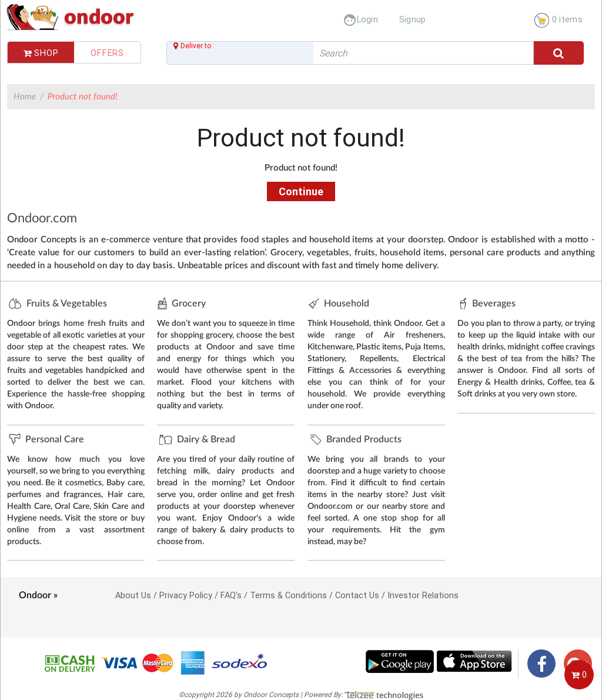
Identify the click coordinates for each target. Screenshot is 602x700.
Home (25, 97)
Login (361, 19)
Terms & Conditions (288, 595)
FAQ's (231, 595)
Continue (301, 191)
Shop (41, 53)
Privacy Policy (186, 595)
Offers (107, 53)
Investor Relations (423, 595)
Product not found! (83, 97)
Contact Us (357, 595)
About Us (133, 595)
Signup (413, 19)
